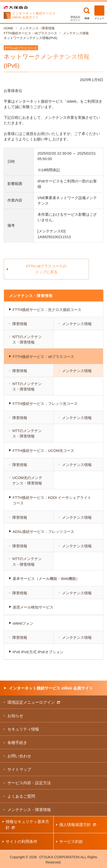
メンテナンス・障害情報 (37, 28)
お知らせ (15, 716)
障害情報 (20, 324)
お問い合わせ (19, 756)
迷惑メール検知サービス (33, 607)
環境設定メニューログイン (34, 702)
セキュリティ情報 (23, 729)
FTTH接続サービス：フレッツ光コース (45, 404)
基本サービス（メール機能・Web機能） (46, 579)
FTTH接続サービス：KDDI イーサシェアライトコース (52, 500)
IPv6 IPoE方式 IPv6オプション (38, 652)
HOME (9, 28)
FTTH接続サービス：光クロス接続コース (47, 310)
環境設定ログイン (75, 19)
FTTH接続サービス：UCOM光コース (43, 451)
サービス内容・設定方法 (29, 783)
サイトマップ (19, 769)
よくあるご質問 (21, 796)
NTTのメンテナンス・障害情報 (27, 340)
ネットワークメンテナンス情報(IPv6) (31, 38)
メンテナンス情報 (76, 33)
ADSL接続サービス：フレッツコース (43, 532)
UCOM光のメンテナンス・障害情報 (27, 480)
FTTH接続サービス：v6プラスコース (30, 33)
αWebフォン (23, 623)
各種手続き (17, 743)
